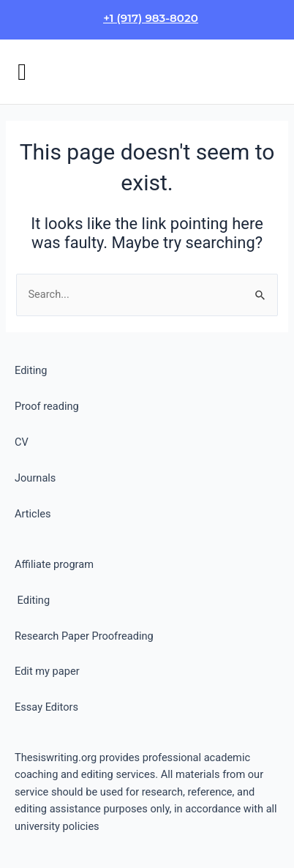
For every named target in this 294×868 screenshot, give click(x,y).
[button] (22, 72)
